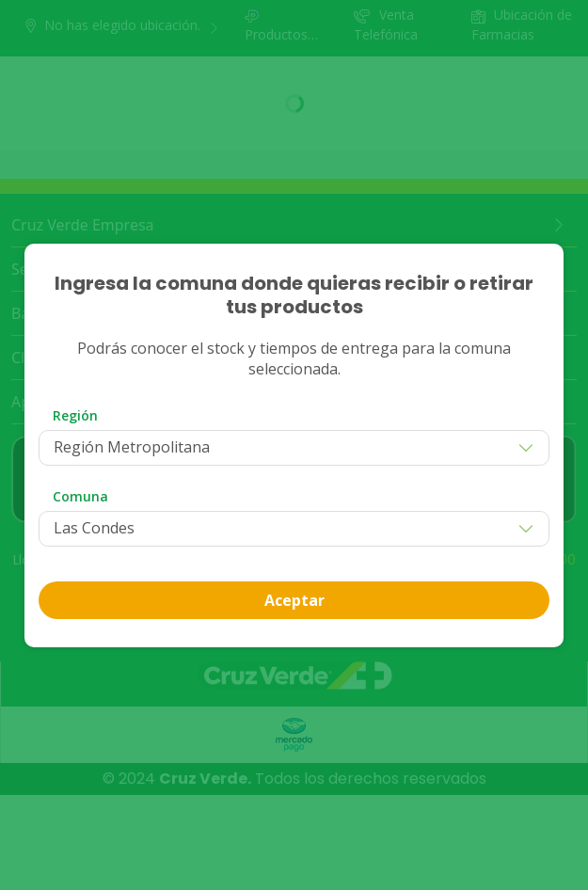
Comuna (80, 496)
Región (75, 415)
